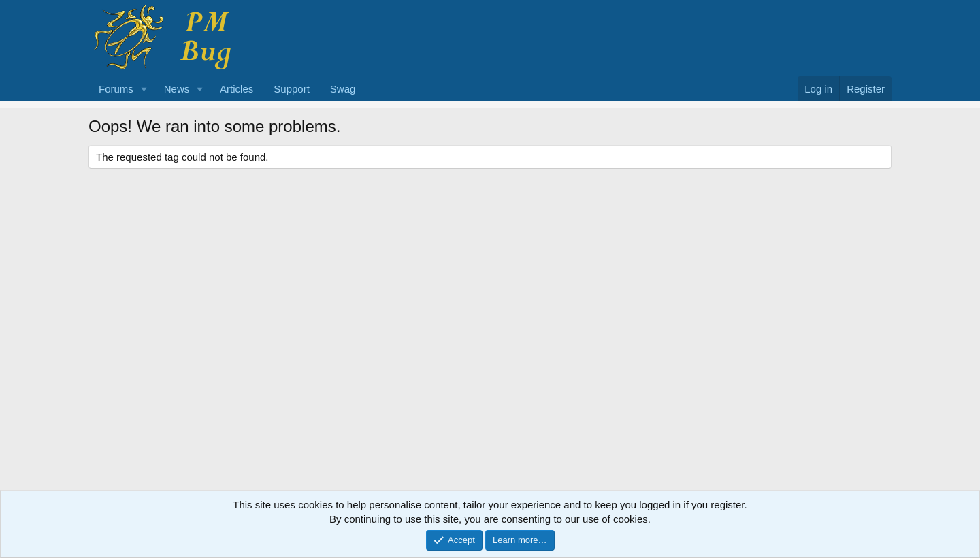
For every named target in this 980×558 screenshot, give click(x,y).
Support (292, 89)
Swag (343, 89)
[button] (144, 89)
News (177, 89)
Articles (236, 89)
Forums (116, 89)
